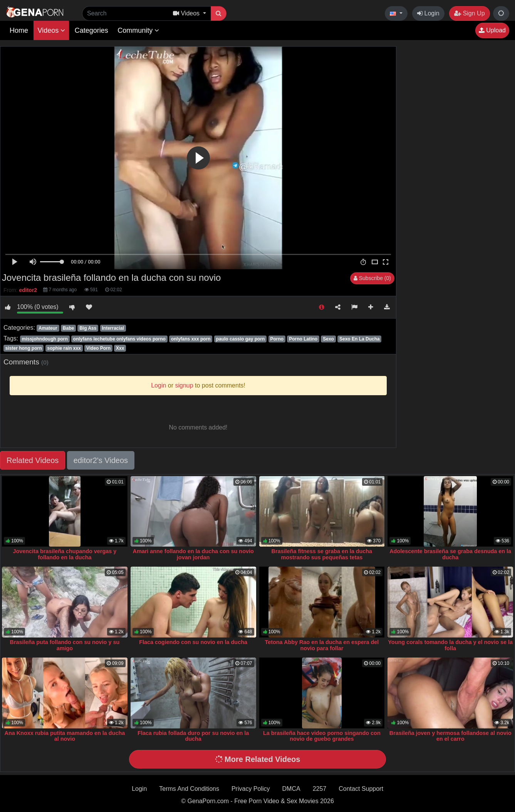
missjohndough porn (44, 339)
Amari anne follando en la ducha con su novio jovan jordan (193, 554)
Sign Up (469, 13)
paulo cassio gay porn (241, 339)
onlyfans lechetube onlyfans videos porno (119, 339)
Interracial (113, 328)
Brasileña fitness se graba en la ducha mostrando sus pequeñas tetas (322, 554)
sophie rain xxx (64, 348)
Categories (91, 30)
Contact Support (361, 789)
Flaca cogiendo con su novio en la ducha (193, 642)
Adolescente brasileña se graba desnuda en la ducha (450, 554)
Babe (68, 328)
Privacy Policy (251, 789)
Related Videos (33, 460)
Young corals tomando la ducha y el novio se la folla (450, 645)
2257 (320, 789)
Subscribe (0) (372, 278)
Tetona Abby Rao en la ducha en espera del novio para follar (322, 645)
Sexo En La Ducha (360, 339)
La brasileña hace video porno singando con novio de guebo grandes (322, 736)
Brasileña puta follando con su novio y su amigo (65, 645)
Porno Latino (303, 339)
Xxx (120, 348)
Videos (51, 30)
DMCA (291, 789)
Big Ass (88, 328)
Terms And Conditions (189, 789)
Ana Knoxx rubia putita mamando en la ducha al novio (65, 736)
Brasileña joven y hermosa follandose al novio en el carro (450, 736)
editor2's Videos (101, 460)
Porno (277, 339)
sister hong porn (24, 348)
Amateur (48, 328)
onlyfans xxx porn (191, 339)
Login (428, 13)
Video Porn (98, 348)
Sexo (328, 339)
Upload (492, 30)
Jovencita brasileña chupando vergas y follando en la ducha (65, 554)
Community (138, 30)
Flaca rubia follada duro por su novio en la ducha (193, 736)
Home (19, 30)
